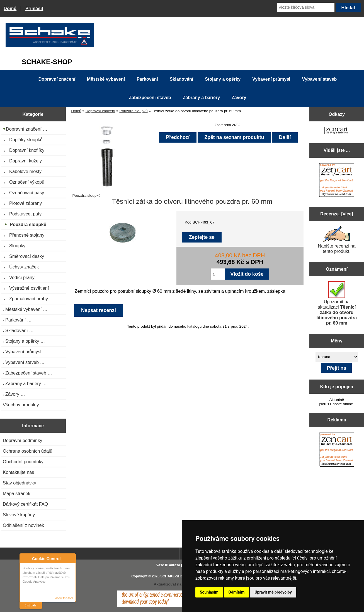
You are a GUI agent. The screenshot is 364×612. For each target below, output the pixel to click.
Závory (239, 98)
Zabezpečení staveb (150, 98)
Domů (10, 8)
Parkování (147, 79)
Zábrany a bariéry (201, 98)
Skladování (181, 79)
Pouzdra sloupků (133, 111)
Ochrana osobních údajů (28, 451)
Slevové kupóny (19, 515)
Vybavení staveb (320, 79)
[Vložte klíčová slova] (306, 7)
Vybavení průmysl (271, 79)
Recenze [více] (337, 214)
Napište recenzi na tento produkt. (337, 240)
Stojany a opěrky (223, 79)
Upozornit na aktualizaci (337, 303)
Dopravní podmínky (22, 440)
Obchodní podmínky (23, 462)
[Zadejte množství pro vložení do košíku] (218, 274)
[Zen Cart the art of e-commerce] (337, 131)
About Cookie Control (25, 558)
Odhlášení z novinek (23, 525)
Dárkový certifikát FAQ (25, 504)
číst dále (31, 605)
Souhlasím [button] (209, 592)
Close (71, 559)
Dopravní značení (100, 111)
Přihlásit (34, 8)
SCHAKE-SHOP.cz (175, 576)
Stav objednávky (20, 483)
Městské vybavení (106, 79)
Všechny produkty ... (23, 405)
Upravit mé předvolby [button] (273, 592)
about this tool (64, 598)
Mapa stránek (17, 493)
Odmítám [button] (237, 592)
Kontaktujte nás (18, 472)
